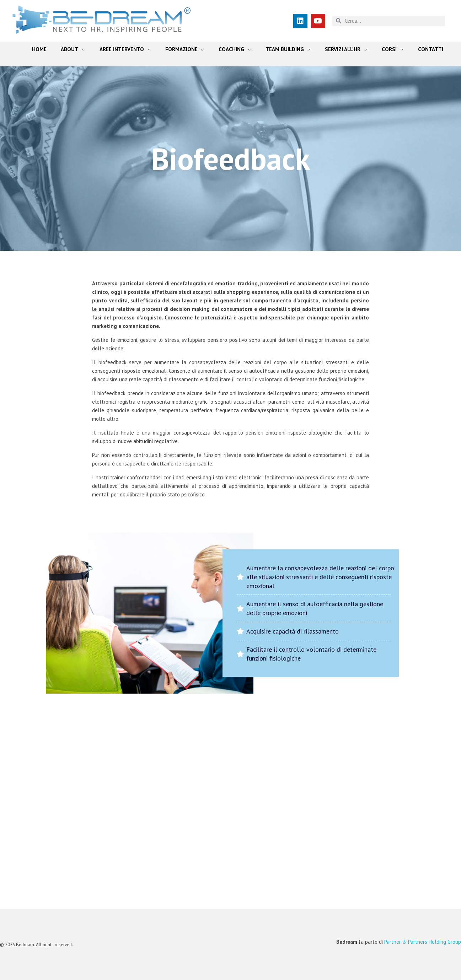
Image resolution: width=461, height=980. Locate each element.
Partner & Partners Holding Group (423, 942)
